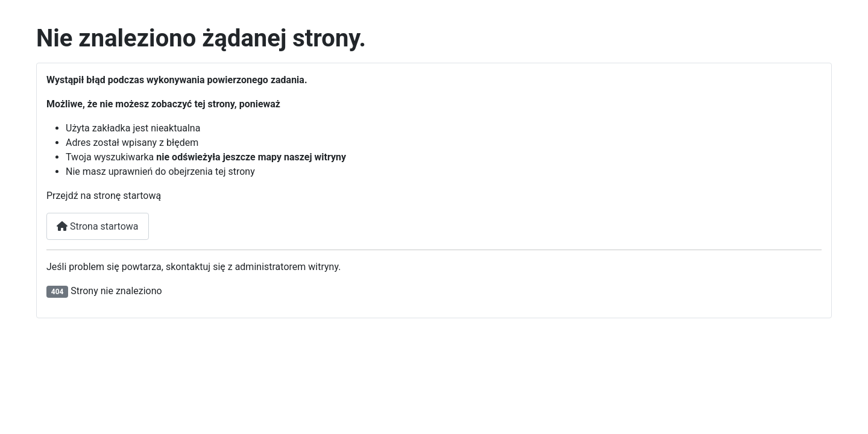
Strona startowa (98, 226)
